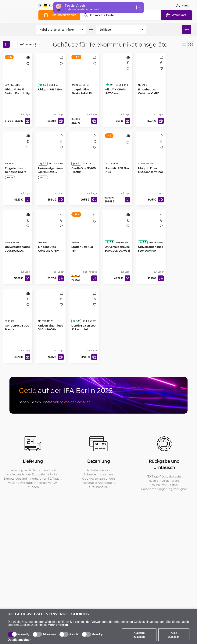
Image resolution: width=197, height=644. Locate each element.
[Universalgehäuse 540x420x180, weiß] (51, 309)
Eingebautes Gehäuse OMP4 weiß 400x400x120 (51, 251)
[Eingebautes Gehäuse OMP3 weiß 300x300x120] (18, 152)
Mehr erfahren (58, 625)
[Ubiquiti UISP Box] (51, 73)
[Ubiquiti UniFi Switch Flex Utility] (18, 73)
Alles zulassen (174, 635)
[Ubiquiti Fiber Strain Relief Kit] (84, 73)
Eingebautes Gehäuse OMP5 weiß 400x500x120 (151, 93)
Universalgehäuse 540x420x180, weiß (51, 329)
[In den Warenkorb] (27, 121)
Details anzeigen (19, 640)
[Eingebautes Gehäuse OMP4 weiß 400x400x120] (51, 231)
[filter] (187, 30)
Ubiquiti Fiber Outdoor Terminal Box (150, 172)
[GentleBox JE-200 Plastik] (84, 152)
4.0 (109, 85)
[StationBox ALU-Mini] (84, 231)
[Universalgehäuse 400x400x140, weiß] (51, 152)
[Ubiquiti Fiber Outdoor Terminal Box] (151, 152)
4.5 (76, 163)
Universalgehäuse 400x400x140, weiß (51, 172)
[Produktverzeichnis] (59, 15)
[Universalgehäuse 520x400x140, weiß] (151, 231)
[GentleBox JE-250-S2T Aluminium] (84, 309)
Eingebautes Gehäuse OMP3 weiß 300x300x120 (17, 172)
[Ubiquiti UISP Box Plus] (118, 152)
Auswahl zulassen (139, 635)
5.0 (43, 85)
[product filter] (57, 30)
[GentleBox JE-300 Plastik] (18, 309)
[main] (20, 14)
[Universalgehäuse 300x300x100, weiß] (118, 231)
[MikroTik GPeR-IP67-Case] (118, 73)
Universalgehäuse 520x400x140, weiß (151, 251)
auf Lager (26, 44)
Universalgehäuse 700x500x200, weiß (17, 251)
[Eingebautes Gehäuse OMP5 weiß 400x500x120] (151, 73)
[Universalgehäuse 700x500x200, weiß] (18, 231)
